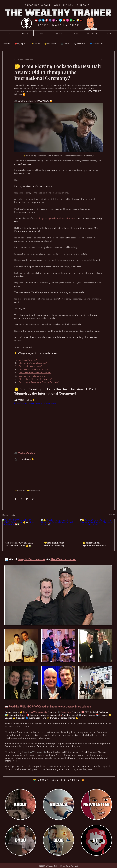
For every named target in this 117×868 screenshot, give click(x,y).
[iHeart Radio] (81, 20)
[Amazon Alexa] (61, 20)
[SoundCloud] (64, 20)
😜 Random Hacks (34, 490)
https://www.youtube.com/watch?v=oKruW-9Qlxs (35, 403)
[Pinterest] (47, 20)
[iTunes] (67, 20)
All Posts (6, 44)
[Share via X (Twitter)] (21, 499)
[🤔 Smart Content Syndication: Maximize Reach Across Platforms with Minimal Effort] (97, 529)
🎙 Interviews (80, 44)
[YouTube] (36, 20)
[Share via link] (33, 499)
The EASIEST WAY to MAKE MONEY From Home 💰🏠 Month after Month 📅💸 (19, 544)
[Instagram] (54, 20)
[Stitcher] (74, 20)
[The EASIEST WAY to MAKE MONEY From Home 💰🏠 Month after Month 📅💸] (20, 529)
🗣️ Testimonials (97, 44)
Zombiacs (66, 712)
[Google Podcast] (78, 20)
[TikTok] (57, 20)
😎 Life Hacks (50, 44)
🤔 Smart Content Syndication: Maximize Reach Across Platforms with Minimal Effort (97, 544)
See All (112, 515)
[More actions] (101, 59)
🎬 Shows (65, 44)
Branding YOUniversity (35, 712)
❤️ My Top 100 (21, 44)
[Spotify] (71, 20)
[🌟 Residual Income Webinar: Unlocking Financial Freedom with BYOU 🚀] (59, 529)
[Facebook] (50, 20)
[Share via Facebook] (15, 499)
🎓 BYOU (36, 44)
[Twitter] (43, 20)
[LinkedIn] (40, 20)
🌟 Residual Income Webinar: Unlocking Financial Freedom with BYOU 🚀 (56, 544)
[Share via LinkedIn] (27, 499)
